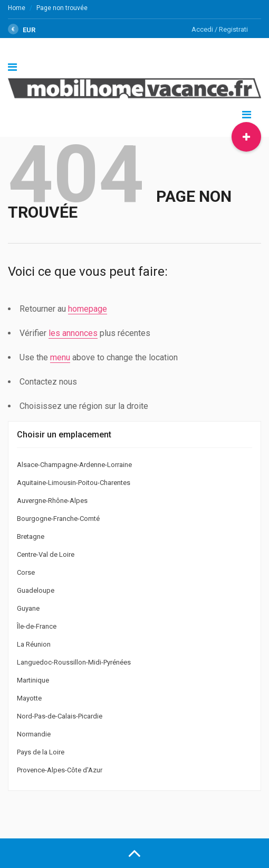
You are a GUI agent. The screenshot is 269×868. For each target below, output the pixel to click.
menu (60, 357)
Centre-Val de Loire (46, 554)
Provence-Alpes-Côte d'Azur (60, 770)
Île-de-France (37, 626)
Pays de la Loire (41, 752)
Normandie (34, 734)
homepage (88, 309)
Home (17, 8)
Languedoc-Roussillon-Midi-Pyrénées (74, 662)
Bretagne (31, 536)
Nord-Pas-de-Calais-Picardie (60, 716)
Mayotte (29, 698)
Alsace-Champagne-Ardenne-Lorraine (74, 465)
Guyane (28, 608)
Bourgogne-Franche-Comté (58, 519)
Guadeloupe (36, 590)
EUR (22, 30)
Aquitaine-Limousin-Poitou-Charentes (74, 483)
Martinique (33, 680)
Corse (26, 572)
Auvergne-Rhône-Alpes (52, 501)
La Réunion (34, 644)
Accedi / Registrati (220, 29)
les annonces (73, 333)
